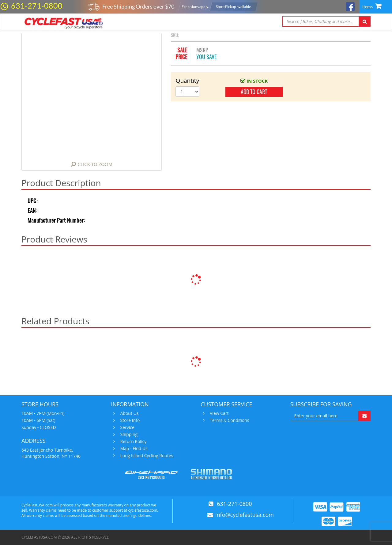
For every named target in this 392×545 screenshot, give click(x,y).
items (372, 7)
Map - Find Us (133, 449)
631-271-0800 (37, 6)
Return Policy (133, 442)
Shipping (128, 434)
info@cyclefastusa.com (245, 515)
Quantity (188, 81)
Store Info (129, 420)
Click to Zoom (95, 164)
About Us (129, 413)
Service (127, 427)
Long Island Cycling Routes (146, 456)
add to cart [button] (254, 92)
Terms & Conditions (229, 420)
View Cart (219, 413)
